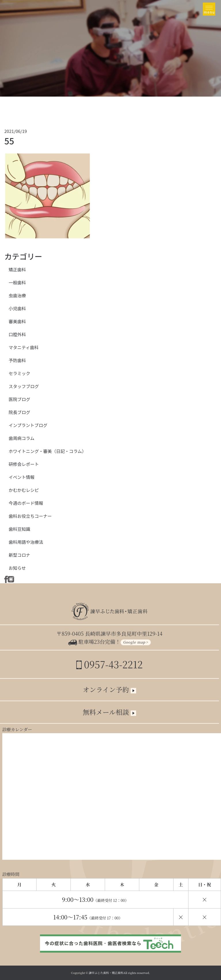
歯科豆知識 (19, 529)
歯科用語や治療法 (26, 542)
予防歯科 (17, 360)
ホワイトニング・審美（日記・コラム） (47, 451)
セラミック (19, 373)
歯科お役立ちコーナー (30, 516)
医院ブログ (19, 399)
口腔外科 (17, 334)
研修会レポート (24, 464)
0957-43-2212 (109, 664)
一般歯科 (17, 282)
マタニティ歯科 (24, 347)
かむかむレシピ (24, 490)
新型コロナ (19, 555)
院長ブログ (19, 412)
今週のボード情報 (26, 503)
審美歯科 (17, 321)
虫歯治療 (17, 295)
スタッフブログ (24, 386)
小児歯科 (17, 308)
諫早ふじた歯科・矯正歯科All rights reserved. (120, 973)
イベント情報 (22, 477)
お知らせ (17, 568)
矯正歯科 (17, 269)
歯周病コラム (22, 438)
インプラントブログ (28, 425)
